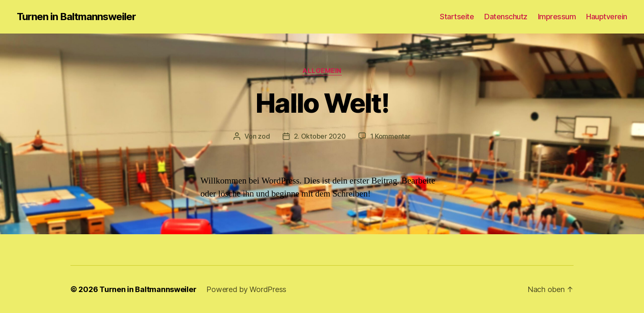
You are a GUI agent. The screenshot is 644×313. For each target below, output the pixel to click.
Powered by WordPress (246, 289)
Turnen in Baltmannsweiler (76, 17)
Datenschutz (506, 17)
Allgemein (322, 71)
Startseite (457, 17)
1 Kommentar (390, 136)
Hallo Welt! (322, 103)
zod (264, 136)
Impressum (557, 17)
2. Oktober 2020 (320, 136)
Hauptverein (607, 17)
